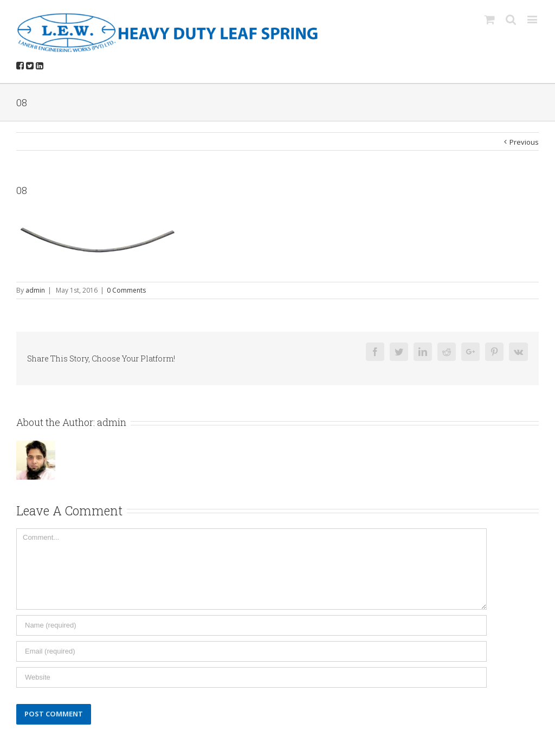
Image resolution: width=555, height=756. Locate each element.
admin (35, 290)
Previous (524, 142)
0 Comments (126, 290)
